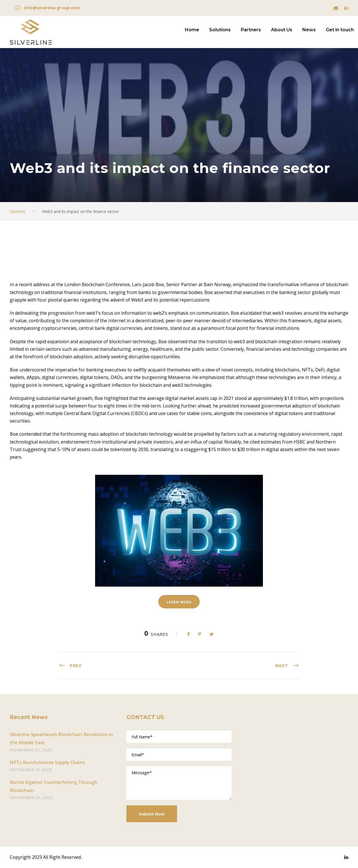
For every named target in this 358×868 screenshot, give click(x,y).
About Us (282, 30)
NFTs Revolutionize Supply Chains (47, 762)
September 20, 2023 (31, 798)
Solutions (220, 30)
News (309, 30)
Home (192, 30)
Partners (251, 30)
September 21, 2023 (31, 770)
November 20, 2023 (31, 750)
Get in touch (340, 30)
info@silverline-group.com (52, 8)
